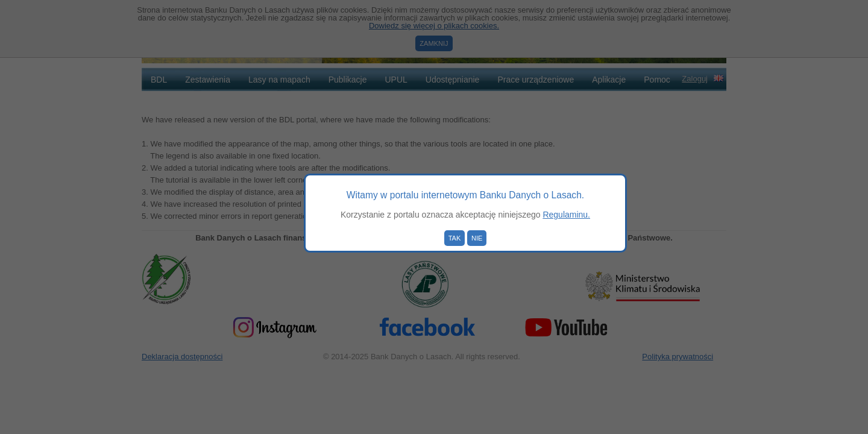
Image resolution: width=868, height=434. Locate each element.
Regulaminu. (566, 215)
